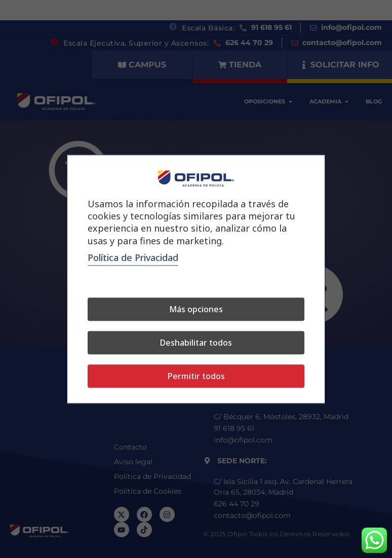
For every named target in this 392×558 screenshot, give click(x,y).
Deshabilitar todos (196, 343)
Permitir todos (196, 376)
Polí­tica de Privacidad (133, 257)
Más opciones (196, 309)
